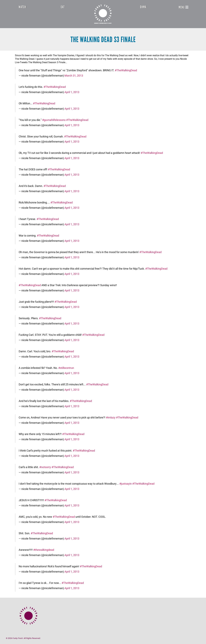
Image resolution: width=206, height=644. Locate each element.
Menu (184, 7)
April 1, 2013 (72, 92)
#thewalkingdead (44, 550)
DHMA (143, 7)
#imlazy (111, 417)
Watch (22, 7)
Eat (63, 7)
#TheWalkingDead (126, 70)
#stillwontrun (66, 368)
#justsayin (126, 484)
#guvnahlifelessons (54, 120)
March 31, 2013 (74, 76)
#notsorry (45, 467)
